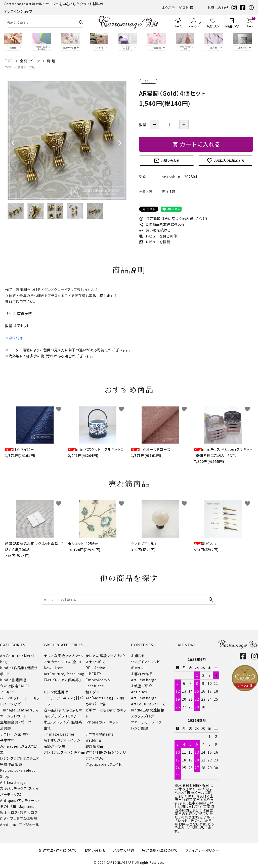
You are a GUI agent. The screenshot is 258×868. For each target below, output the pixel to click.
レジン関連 (140, 728)
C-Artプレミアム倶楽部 (19, 818)
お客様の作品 (142, 674)
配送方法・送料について (58, 850)
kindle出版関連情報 (148, 710)
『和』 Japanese (24, 806)
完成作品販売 (11, 764)
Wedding (93, 740)
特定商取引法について (160, 850)
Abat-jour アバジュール (20, 825)
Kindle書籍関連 (13, 680)
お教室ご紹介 (142, 686)
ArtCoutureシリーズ (148, 704)
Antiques (139, 692)
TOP (8, 67)
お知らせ (138, 656)
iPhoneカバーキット (102, 722)
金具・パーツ (21, 722)
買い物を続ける (155, 230)
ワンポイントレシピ (146, 662)
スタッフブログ (143, 716)
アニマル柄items (100, 734)
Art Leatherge (13, 782)
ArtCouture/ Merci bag (64, 674)
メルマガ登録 (124, 850)
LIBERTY (93, 674)
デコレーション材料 (15, 734)
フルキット (8, 692)
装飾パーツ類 (26, 67)
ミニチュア (31, 758)
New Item (54, 668)
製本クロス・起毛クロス (19, 812)
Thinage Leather (59, 734)
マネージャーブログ (146, 722)
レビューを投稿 (155, 242)
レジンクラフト (11, 758)
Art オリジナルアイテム (62, 740)
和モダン (92, 692)
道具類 (6, 728)
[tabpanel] (67, 141)
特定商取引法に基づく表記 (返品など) (173, 218)
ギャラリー (139, 668)
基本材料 (7, 740)
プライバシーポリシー (202, 850)
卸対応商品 (95, 746)
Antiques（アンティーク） (20, 800)
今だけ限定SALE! (14, 686)
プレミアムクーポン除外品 (64, 752)
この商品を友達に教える (162, 224)
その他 (5, 806)
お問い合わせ (218, 8)
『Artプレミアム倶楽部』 (62, 680)
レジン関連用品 (56, 692)
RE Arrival (96, 668)
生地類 (6, 722)
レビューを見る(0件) (159, 236)
